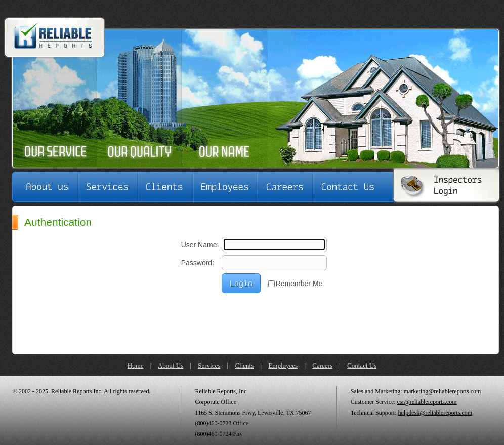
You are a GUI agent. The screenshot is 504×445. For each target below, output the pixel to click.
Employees (283, 365)
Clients (244, 365)
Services (209, 365)
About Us (171, 365)
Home (136, 365)
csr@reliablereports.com (427, 402)
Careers (322, 365)
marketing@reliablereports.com (443, 391)
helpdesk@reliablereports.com (435, 413)
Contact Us (362, 365)
